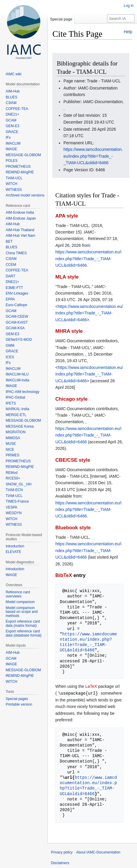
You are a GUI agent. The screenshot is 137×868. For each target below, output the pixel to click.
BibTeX (64, 575)
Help (128, 32)
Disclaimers (60, 863)
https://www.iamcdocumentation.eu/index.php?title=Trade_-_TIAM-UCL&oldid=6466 (93, 156)
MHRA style (69, 331)
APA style (67, 216)
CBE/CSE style (73, 460)
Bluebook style (73, 528)
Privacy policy (62, 852)
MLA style (67, 277)
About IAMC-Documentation (98, 852)
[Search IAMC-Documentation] (121, 18)
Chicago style (71, 399)
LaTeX (91, 686)
